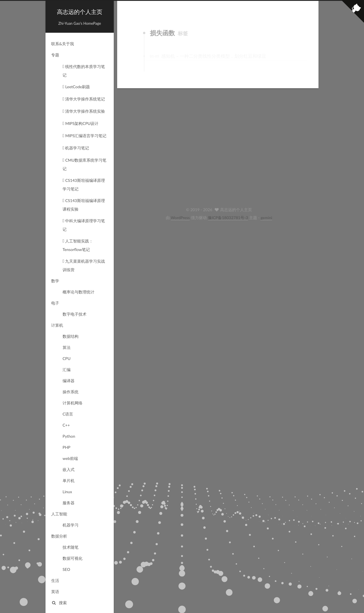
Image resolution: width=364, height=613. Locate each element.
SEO (66, 569)
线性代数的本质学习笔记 (84, 71)
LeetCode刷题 (76, 87)
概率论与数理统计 (78, 292)
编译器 (69, 381)
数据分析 (59, 536)
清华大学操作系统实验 (84, 111)
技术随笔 (71, 547)
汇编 (67, 370)
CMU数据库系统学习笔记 (84, 164)
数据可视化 (73, 558)
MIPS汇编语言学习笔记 (84, 136)
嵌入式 (69, 469)
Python (69, 436)
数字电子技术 (75, 314)
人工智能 (59, 514)
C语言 (68, 414)
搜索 (59, 603)
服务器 (69, 503)
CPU (67, 358)
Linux (67, 492)
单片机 (69, 481)
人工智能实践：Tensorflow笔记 (78, 245)
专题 (55, 55)
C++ (66, 425)
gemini (266, 218)
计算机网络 (73, 403)
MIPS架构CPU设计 (80, 123)
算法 (67, 347)
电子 (55, 303)
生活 (55, 580)
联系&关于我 (63, 44)
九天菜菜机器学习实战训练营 (84, 265)
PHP (67, 447)
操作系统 (71, 392)
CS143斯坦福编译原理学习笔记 (84, 185)
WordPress (180, 218)
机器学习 (71, 525)
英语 (55, 592)
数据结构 (71, 336)
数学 (55, 281)
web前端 (70, 458)
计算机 (57, 325)
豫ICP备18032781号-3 (228, 218)
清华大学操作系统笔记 (84, 99)
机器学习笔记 (76, 148)
